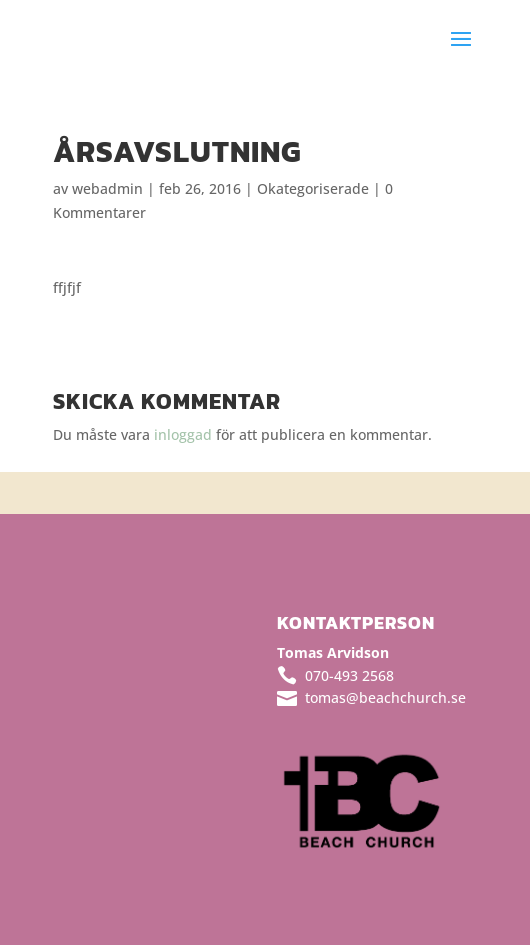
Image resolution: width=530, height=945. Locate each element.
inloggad (183, 434)
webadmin (107, 188)
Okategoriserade (313, 188)
